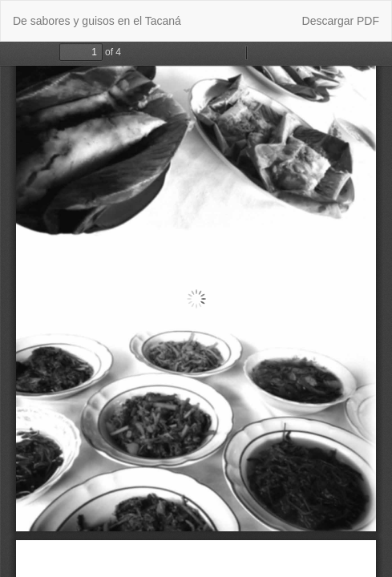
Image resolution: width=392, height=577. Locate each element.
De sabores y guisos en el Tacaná (97, 21)
